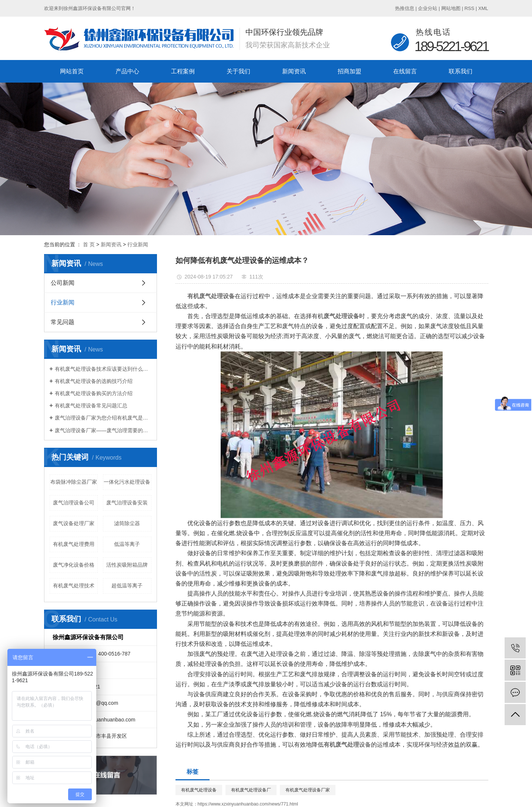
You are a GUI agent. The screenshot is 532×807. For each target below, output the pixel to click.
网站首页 (72, 71)
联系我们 (461, 71)
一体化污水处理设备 (127, 482)
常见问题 (63, 322)
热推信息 (405, 8)
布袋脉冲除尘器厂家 (74, 482)
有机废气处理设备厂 (251, 790)
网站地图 (451, 8)
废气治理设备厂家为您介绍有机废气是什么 (103, 418)
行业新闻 (138, 244)
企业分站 (428, 8)
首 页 (89, 244)
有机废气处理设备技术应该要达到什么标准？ (103, 369)
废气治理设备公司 (74, 503)
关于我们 (238, 71)
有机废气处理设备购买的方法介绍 (94, 393)
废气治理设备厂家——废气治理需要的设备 (103, 430)
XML (483, 8)
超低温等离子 (127, 586)
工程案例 (183, 71)
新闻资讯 (294, 71)
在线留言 (405, 71)
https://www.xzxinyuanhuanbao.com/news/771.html (248, 804)
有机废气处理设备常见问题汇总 (91, 406)
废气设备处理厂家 (74, 523)
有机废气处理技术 (74, 586)
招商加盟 (349, 71)
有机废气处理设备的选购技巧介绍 (94, 381)
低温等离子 (127, 544)
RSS (469, 8)
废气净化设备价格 (74, 565)
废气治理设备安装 (127, 503)
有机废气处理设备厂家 (308, 790)
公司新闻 (63, 283)
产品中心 (127, 71)
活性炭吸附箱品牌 (127, 565)
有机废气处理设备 (199, 790)
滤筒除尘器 (127, 523)
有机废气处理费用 (74, 544)
